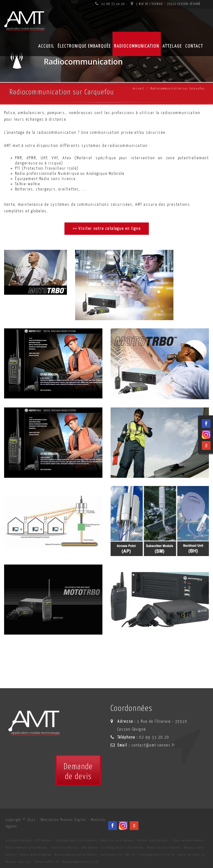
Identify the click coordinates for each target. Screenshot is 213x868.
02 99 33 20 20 (110, 4)
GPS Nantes (90, 848)
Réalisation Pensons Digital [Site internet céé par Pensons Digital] (63, 820)
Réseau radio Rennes (153, 840)
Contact (194, 46)
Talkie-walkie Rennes (187, 840)
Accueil (138, 89)
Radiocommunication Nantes (76, 855)
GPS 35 (130, 855)
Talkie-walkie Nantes (35, 855)
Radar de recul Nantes (164, 848)
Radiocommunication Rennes (27, 848)
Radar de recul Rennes (117, 840)
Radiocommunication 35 (81, 862)
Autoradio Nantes (65, 848)
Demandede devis (78, 772)
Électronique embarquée (84, 46)
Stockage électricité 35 (157, 855)
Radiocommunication (137, 46)
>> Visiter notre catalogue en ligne (107, 229)
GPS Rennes (44, 840)
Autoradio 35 (111, 855)
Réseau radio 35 (18, 862)
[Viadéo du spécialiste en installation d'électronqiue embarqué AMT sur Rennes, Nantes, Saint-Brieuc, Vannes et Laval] (123, 826)
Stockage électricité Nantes (123, 848)
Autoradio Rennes (19, 840)
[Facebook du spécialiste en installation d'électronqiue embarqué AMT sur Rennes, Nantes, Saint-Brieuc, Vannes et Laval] (113, 826)
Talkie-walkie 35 (47, 862)
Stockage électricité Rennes (76, 840)
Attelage (172, 46)
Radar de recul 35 (192, 855)
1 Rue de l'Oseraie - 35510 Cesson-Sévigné (166, 4)
